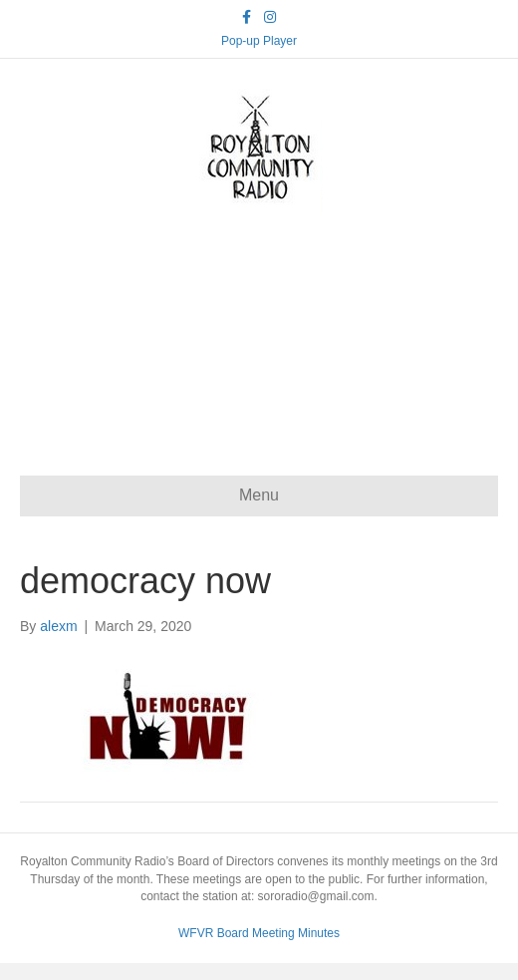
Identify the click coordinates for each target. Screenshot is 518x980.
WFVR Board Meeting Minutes (259, 933)
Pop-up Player (259, 41)
